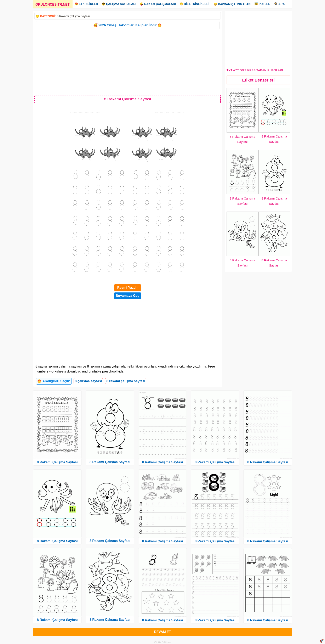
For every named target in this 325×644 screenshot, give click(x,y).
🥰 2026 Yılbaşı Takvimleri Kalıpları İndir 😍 (128, 25)
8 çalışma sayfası (88, 381)
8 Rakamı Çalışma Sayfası (73, 16)
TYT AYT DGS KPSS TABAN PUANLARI (255, 70)
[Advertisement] (128, 62)
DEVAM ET (162, 632)
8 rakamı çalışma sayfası (126, 381)
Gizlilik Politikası (163, 642)
